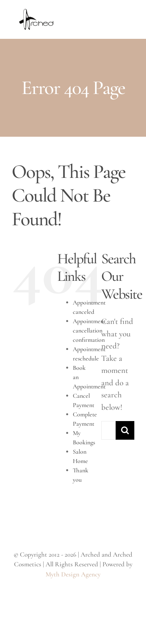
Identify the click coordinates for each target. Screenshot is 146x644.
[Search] (125, 430)
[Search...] (108, 430)
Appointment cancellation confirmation (89, 331)
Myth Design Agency (73, 574)
